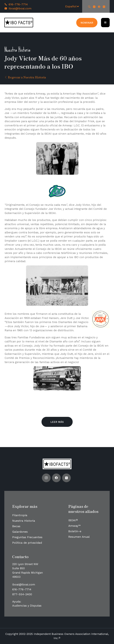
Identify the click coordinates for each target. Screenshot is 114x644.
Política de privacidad (27, 543)
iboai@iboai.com (20, 8)
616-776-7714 (18, 4)
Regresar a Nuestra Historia (25, 77)
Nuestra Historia (24, 521)
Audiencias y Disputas (27, 606)
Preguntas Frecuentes (27, 537)
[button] (72, 6)
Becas (16, 526)
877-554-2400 (22, 594)
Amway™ (74, 526)
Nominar (87, 23)
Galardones (20, 532)
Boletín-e (75, 531)
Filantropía (20, 515)
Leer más (57, 422)
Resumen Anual (79, 537)
